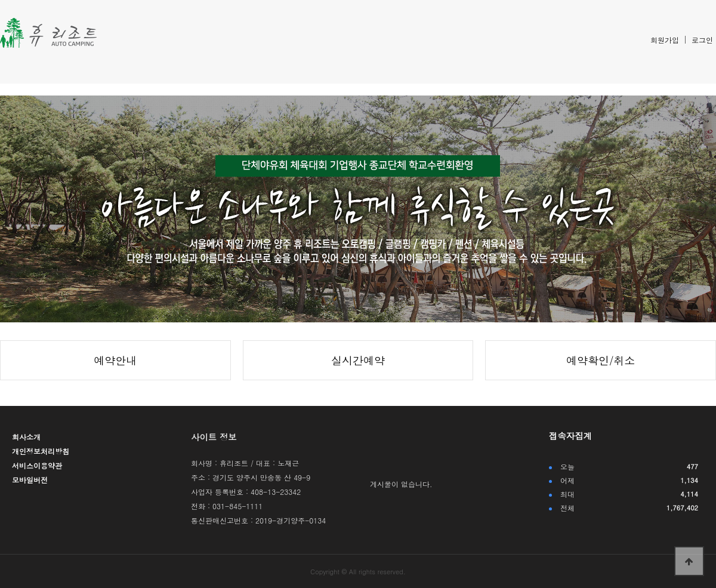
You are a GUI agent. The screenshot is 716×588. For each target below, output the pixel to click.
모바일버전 (30, 480)
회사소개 (26, 437)
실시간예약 (358, 360)
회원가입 (665, 40)
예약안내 (115, 360)
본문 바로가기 (0, 0)
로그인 (702, 40)
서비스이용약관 (37, 465)
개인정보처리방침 (41, 451)
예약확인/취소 (601, 360)
